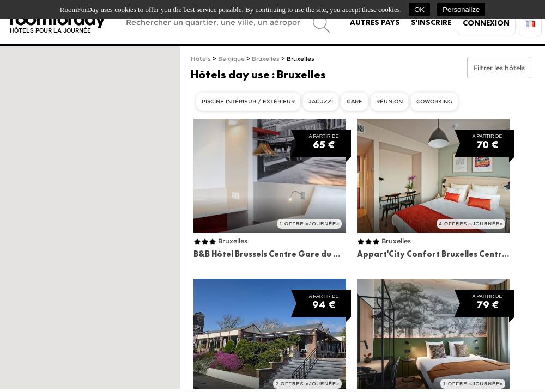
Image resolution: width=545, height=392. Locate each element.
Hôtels (201, 59)
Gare (355, 102)
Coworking (434, 102)
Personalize (461, 10)
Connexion (486, 23)
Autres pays (375, 22)
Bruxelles (266, 59)
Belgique (231, 59)
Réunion (389, 102)
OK (419, 10)
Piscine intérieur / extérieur (248, 102)
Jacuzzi (321, 102)
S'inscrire (431, 22)
